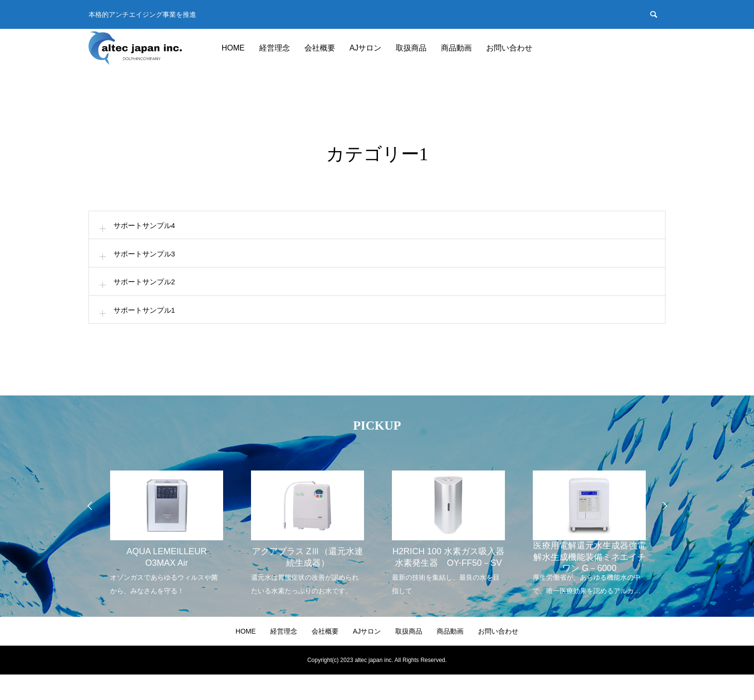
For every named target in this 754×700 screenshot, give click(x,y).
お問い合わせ (509, 48)
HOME (233, 48)
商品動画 (456, 48)
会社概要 (320, 48)
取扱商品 (411, 48)
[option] (166, 552)
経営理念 (275, 48)
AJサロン (366, 48)
